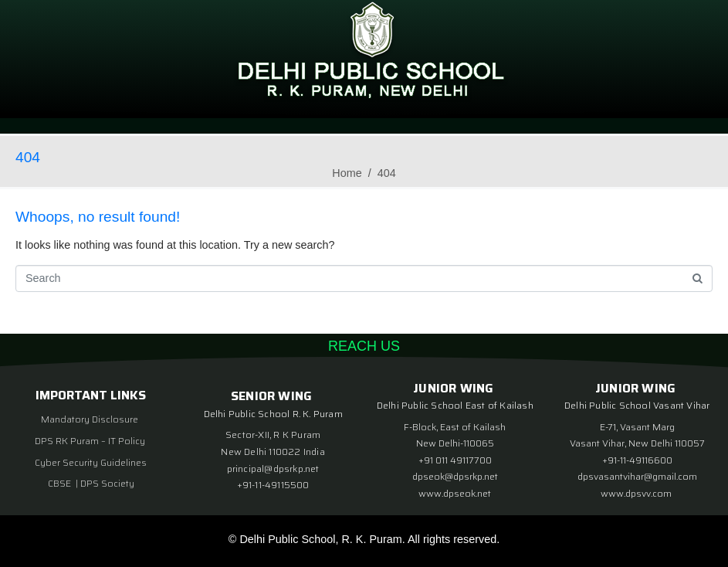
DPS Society (107, 483)
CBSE (61, 483)
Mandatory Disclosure (90, 419)
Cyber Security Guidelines (91, 462)
